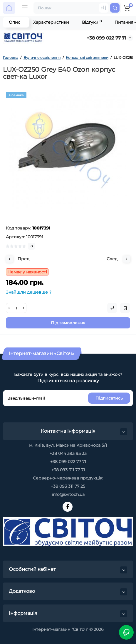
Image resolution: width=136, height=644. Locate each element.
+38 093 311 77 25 (68, 486)
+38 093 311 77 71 (68, 470)
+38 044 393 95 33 (68, 453)
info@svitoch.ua (68, 494)
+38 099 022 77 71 (106, 38)
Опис (15, 22)
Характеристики (51, 22)
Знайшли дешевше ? (29, 292)
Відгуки (92, 22)
